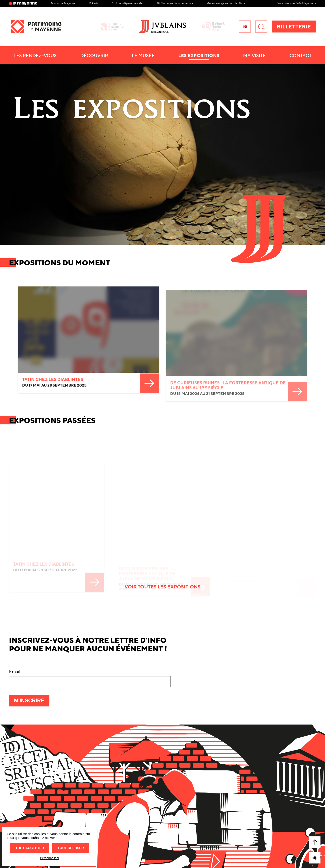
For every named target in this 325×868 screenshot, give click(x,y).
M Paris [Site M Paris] (93, 3)
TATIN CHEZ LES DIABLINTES (53, 327)
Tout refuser (71, 848)
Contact (300, 55)
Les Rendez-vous (35, 55)
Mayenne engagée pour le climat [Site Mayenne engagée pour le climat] (226, 3)
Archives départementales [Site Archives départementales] (128, 3)
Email (15, 628)
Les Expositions (199, 55)
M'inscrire (32, 658)
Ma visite (254, 55)
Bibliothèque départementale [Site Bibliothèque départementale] (175, 3)
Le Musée (143, 55)
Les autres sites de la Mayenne (296, 3)
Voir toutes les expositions (163, 543)
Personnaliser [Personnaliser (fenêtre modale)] (50, 858)
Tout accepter (30, 848)
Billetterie (294, 27)
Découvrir (94, 55)
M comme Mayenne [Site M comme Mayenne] (63, 3)
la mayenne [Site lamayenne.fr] (23, 3)
